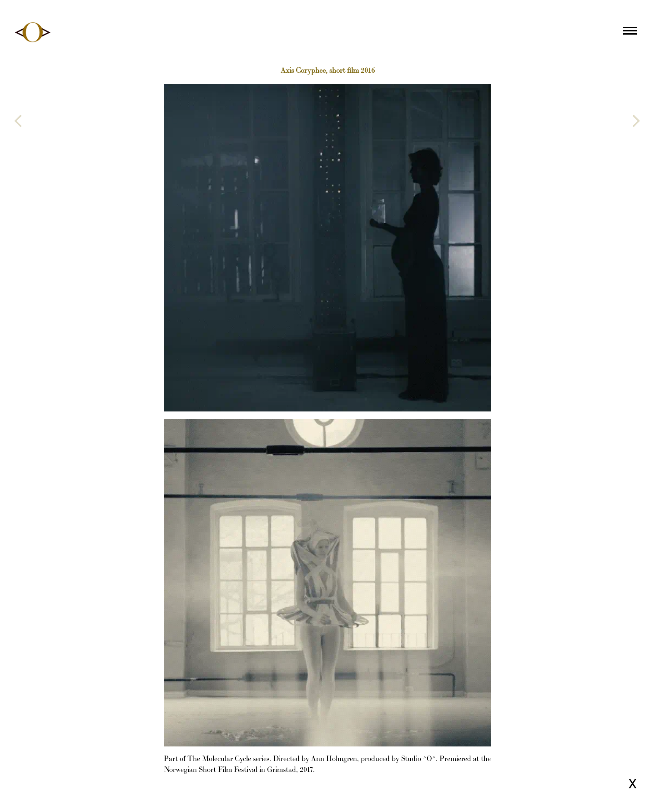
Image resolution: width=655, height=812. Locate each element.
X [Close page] (632, 784)
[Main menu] (630, 32)
